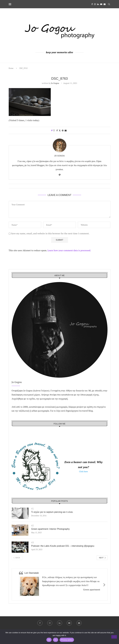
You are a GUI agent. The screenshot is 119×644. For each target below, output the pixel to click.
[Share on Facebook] (57, 130)
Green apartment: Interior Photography (51, 529)
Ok (49, 640)
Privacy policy (67, 640)
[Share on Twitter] (60, 130)
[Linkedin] (98, 4)
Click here (83, 471)
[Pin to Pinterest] (63, 130)
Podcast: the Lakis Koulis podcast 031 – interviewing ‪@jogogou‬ (63, 546)
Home (11, 68)
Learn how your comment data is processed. (69, 250)
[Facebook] (92, 4)
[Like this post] (54, 130)
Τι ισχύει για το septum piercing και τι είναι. (52, 512)
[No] (114, 637)
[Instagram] (95, 4)
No (56, 640)
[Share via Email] (66, 130)
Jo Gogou (55, 83)
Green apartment (92, 590)
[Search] (109, 4)
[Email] (105, 4)
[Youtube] (101, 4)
